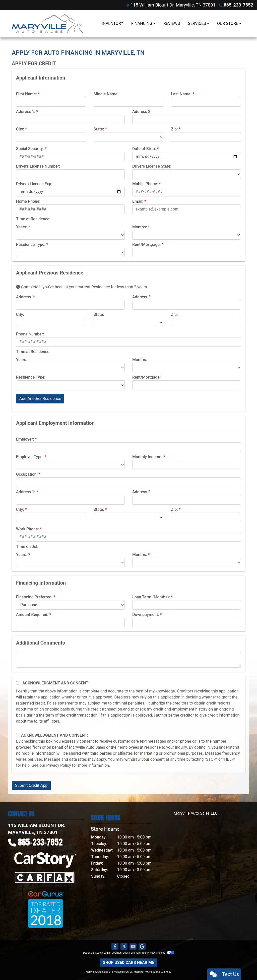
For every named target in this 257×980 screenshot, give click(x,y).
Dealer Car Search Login (97, 953)
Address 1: (26, 112)
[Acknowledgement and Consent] (18, 683)
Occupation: (27, 474)
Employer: (25, 439)
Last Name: (181, 94)
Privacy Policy (59, 765)
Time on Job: (28, 547)
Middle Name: (106, 94)
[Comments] (128, 660)
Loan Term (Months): (151, 597)
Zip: (174, 129)
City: (20, 129)
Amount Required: (32, 615)
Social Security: (30, 149)
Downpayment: (146, 615)
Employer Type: (30, 457)
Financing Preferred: (34, 597)
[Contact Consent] (18, 735)
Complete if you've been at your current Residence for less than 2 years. (82, 287)
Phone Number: (30, 334)
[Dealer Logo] (48, 24)
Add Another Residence (40, 399)
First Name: (26, 94)
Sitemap (135, 953)
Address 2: (142, 112)
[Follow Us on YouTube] (133, 947)
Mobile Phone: (145, 184)
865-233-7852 (239, 5)
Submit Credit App (31, 785)
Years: (22, 227)
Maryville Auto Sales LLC (196, 813)
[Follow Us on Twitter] (124, 947)
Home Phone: (28, 201)
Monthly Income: (147, 457)
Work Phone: (27, 529)
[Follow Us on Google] (142, 947)
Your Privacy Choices (158, 953)
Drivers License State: (152, 166)
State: (99, 129)
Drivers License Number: (38, 166)
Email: (138, 201)
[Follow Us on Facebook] (115, 947)
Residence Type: (31, 244)
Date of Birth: (144, 149)
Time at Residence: (33, 219)
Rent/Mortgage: (146, 244)
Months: (140, 227)
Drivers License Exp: (34, 184)
